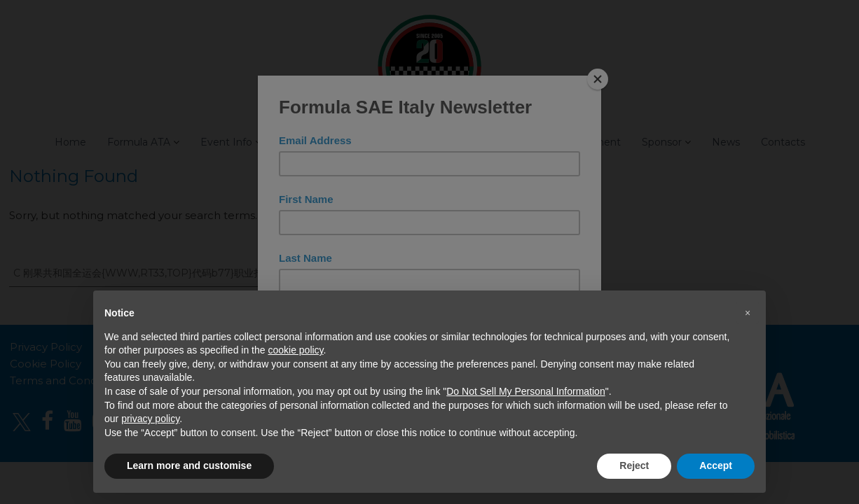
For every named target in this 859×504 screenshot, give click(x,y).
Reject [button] (634, 465)
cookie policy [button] (295, 350)
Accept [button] (716, 465)
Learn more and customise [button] (189, 465)
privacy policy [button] (150, 419)
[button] (748, 313)
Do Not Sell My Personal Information (525, 391)
